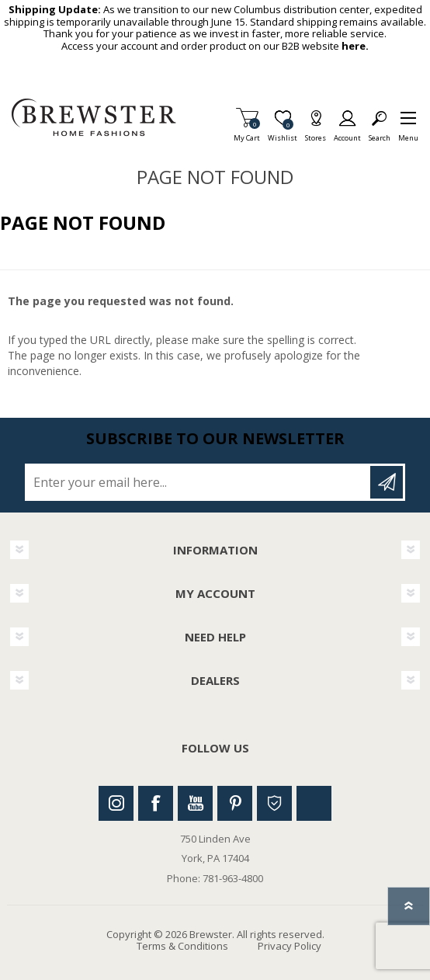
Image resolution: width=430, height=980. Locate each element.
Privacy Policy (290, 946)
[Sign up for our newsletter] (199, 482)
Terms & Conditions (182, 946)
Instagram (116, 803)
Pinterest (235, 803)
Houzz (274, 803)
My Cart (247, 133)
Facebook (156, 803)
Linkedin (314, 803)
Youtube (195, 803)
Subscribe (387, 482)
